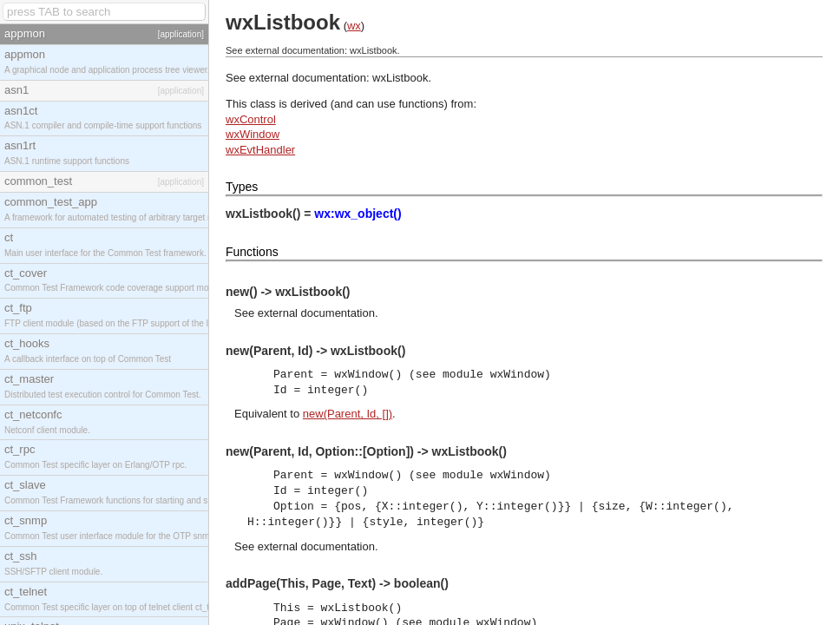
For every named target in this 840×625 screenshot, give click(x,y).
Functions (252, 252)
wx (354, 26)
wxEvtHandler (260, 150)
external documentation (316, 313)
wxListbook (400, 78)
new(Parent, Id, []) (348, 414)
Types (242, 187)
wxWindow (253, 134)
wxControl (251, 119)
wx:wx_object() (358, 214)
